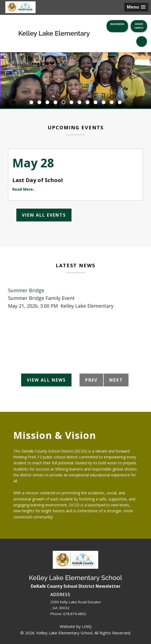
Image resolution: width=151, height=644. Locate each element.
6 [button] (71, 103)
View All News (46, 380)
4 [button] (55, 103)
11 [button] (112, 103)
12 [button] (120, 103)
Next (116, 380)
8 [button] (88, 103)
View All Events (44, 215)
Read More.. (24, 189)
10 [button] (104, 103)
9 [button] (96, 103)
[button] (136, 7)
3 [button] (47, 103)
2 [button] (39, 103)
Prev (91, 380)
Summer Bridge (26, 290)
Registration (117, 24)
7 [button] (80, 103)
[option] (76, 80)
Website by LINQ (76, 626)
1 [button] (31, 103)
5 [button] (63, 103)
